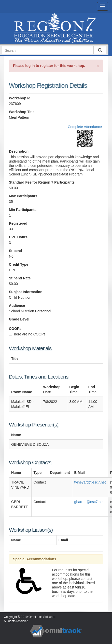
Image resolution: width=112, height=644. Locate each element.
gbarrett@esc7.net (89, 502)
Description (19, 151)
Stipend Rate (20, 278)
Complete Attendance (85, 127)
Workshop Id (20, 98)
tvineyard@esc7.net (90, 482)
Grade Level (19, 319)
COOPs (15, 329)
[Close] (98, 66)
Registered (18, 223)
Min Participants (23, 210)
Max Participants (23, 196)
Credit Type (19, 264)
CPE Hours (18, 237)
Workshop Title (22, 112)
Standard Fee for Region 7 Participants (42, 182)
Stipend (15, 251)
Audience (17, 306)
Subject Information (26, 292)
